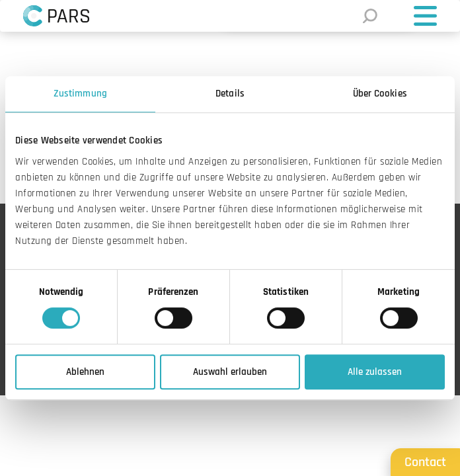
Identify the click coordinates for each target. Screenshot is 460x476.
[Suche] (368, 16)
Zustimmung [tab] (80, 94)
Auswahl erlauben (230, 372)
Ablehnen (85, 372)
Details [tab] (230, 94)
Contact (425, 462)
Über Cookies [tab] (380, 94)
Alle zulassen (375, 372)
